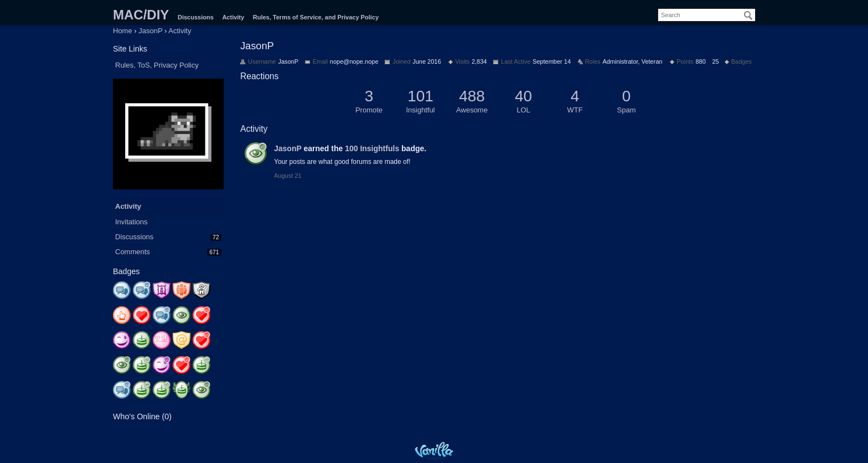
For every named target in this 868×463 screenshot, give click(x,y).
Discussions (196, 17)
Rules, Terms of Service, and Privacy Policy (316, 17)
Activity (233, 17)
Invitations (131, 222)
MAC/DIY (141, 15)
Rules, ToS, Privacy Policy (157, 65)
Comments (133, 252)
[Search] (748, 16)
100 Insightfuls (372, 148)
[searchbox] (707, 15)
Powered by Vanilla (434, 451)
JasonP (288, 148)
